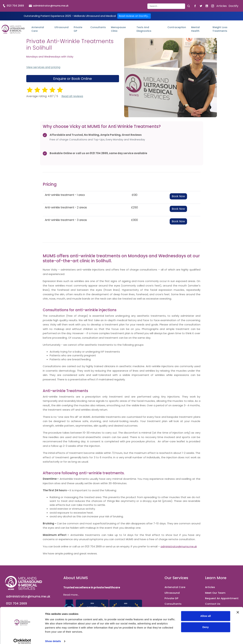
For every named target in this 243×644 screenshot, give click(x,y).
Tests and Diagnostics (144, 29)
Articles (222, 6)
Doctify (233, 6)
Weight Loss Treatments (220, 29)
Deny (206, 623)
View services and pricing (43, 67)
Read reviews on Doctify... (134, 16)
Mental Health (195, 29)
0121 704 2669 (13, 6)
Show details (53, 637)
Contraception (177, 27)
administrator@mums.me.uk (49, 6)
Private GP (78, 29)
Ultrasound (61, 27)
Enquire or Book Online (73, 79)
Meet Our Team (215, 593)
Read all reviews (72, 96)
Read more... (71, 595)
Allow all (206, 612)
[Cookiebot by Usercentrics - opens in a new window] (22, 637)
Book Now (178, 196)
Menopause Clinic (118, 29)
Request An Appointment (222, 598)
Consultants (98, 27)
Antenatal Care (38, 29)
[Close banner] (238, 608)
